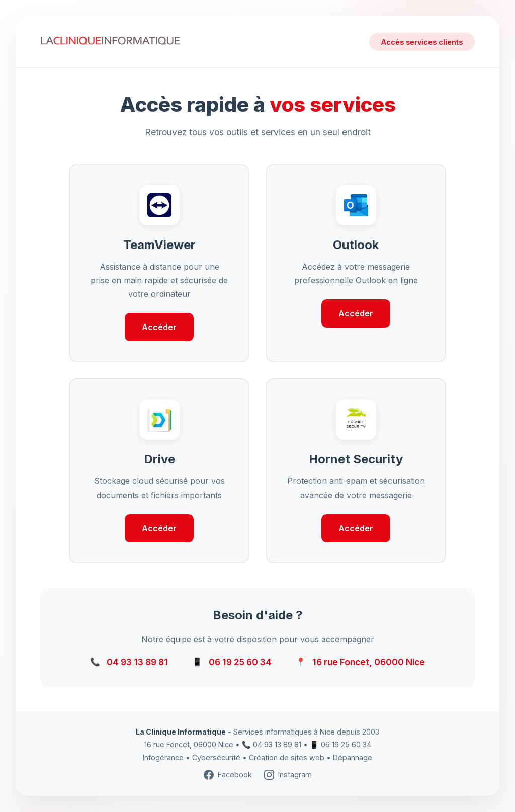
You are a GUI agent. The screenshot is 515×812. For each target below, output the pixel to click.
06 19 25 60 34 (240, 662)
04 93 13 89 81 (137, 662)
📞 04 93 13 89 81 (272, 744)
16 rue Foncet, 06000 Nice (369, 662)
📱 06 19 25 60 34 (340, 744)
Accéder (159, 327)
